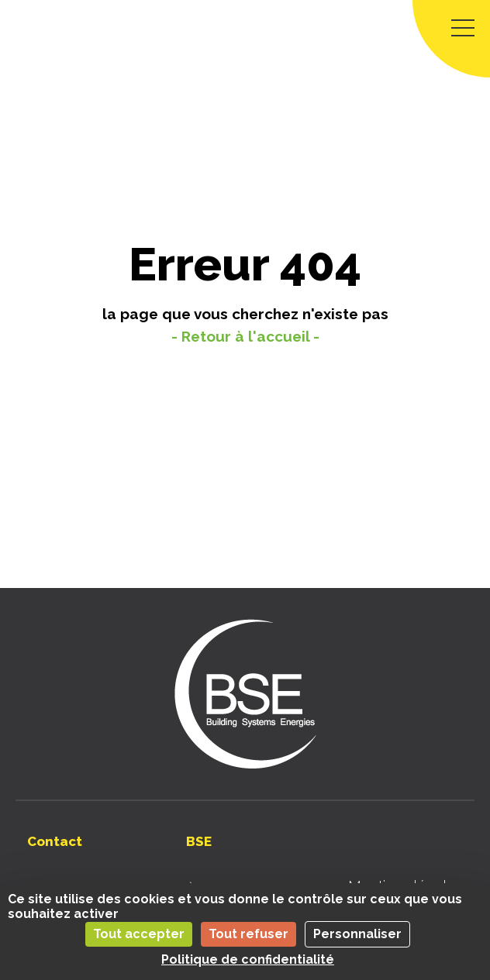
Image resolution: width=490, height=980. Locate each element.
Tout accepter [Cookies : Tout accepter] (139, 934)
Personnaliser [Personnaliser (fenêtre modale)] (357, 934)
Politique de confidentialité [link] (248, 959)
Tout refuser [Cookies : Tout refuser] (248, 934)
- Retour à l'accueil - (245, 336)
